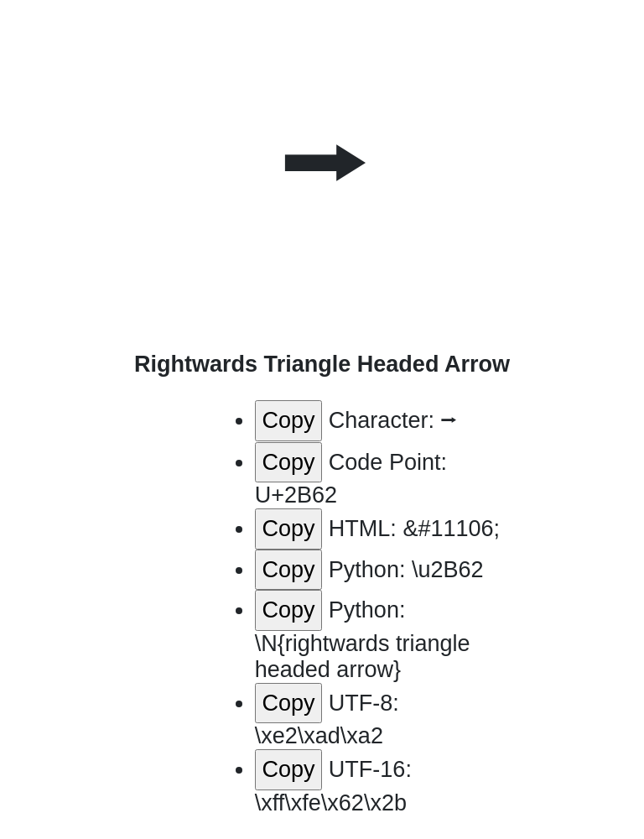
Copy (288, 420)
